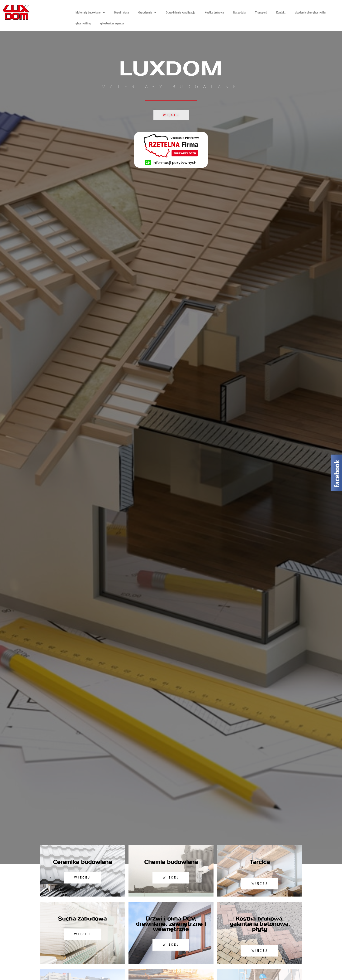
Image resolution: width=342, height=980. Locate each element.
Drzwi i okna (121, 12)
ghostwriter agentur (112, 23)
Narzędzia (239, 12)
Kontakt (281, 12)
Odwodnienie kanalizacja (180, 12)
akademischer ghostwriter (311, 12)
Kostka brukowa (214, 12)
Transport (261, 12)
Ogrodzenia (147, 13)
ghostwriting (83, 23)
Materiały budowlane (90, 13)
